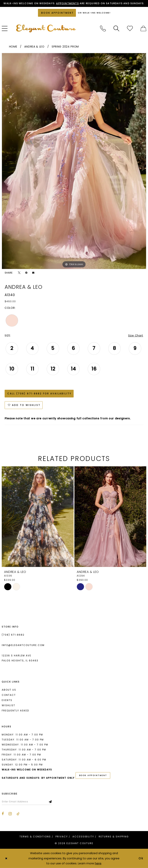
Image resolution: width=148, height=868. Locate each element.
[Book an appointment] (57, 13)
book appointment (93, 775)
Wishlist (8, 705)
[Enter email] (27, 802)
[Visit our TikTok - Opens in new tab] (18, 814)
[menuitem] (103, 28)
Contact (9, 695)
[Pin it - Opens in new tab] (26, 273)
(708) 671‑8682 (13, 635)
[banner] (46, 28)
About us (9, 690)
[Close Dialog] (6, 858)
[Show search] (116, 28)
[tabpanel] (74, 161)
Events (7, 700)
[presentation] (38, 517)
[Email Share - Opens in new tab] (33, 273)
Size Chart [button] (136, 336)
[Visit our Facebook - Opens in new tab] (3, 814)
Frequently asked (15, 711)
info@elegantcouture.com (23, 645)
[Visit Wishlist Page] (130, 28)
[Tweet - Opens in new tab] (19, 273)
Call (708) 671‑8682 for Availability (39, 394)
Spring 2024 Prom (65, 47)
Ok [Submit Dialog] (141, 858)
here (98, 863)
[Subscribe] (50, 802)
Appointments (67, 3)
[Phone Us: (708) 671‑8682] (103, 28)
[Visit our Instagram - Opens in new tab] (10, 814)
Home (13, 47)
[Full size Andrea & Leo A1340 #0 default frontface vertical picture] (74, 161)
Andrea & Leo (34, 47)
